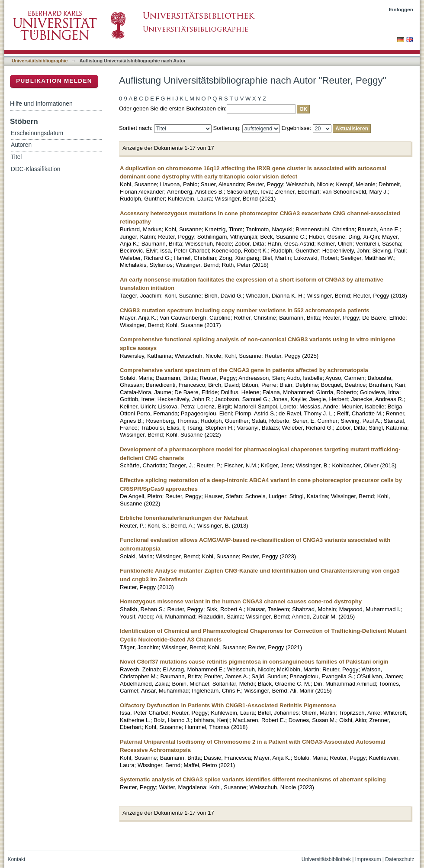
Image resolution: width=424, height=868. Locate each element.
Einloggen (401, 9)
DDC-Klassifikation (35, 169)
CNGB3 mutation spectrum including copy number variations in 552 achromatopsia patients (245, 310)
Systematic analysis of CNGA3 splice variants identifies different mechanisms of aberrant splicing (253, 779)
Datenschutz (400, 859)
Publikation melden (54, 81)
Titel (16, 157)
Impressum (368, 859)
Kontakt (17, 859)
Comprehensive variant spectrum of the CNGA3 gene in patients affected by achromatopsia (244, 370)
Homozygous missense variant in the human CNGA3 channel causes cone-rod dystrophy (241, 601)
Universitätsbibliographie (40, 61)
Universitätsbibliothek (326, 859)
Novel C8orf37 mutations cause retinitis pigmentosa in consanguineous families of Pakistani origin (254, 662)
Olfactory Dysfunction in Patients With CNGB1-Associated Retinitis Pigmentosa (228, 705)
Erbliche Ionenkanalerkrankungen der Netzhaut (184, 518)
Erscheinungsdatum (37, 133)
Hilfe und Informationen (41, 104)
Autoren (21, 145)
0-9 (123, 99)
